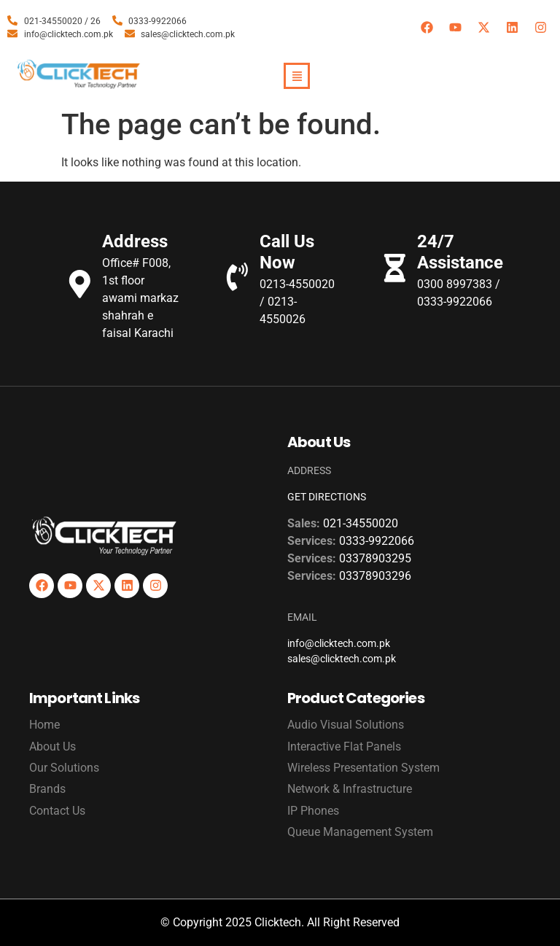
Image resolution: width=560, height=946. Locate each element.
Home (44, 725)
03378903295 (375, 558)
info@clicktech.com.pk (339, 643)
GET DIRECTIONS (327, 497)
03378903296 (375, 576)
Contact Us (57, 811)
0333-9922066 (377, 541)
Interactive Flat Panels (344, 747)
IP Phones (313, 811)
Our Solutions (64, 768)
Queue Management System (360, 832)
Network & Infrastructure (350, 789)
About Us (52, 747)
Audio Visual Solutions (346, 725)
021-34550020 (361, 523)
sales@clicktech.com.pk (342, 659)
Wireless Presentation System (363, 768)
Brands (47, 789)
